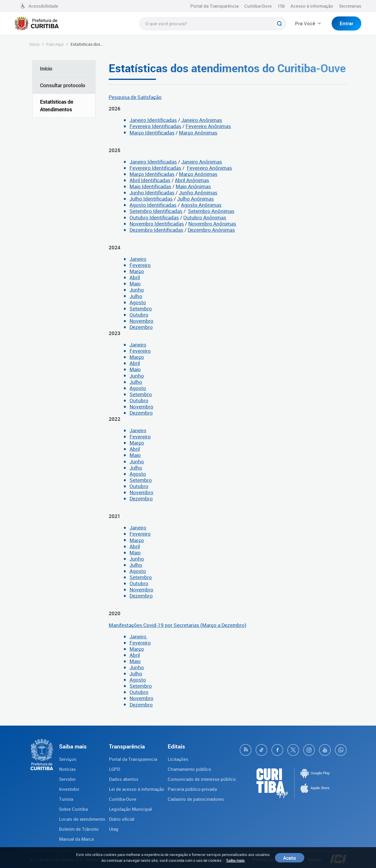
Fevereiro (140, 265)
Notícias (67, 769)
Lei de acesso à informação (137, 789)
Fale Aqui (55, 44)
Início (35, 44)
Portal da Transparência (214, 6)
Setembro (141, 308)
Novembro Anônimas (212, 224)
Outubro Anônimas (205, 217)
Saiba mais (235, 860)
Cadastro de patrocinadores (196, 799)
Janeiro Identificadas (153, 120)
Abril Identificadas (150, 180)
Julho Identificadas (151, 199)
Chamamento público (189, 769)
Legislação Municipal (130, 809)
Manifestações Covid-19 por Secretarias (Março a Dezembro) (178, 625)
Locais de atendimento (82, 819)
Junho (137, 290)
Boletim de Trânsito (79, 829)
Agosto (138, 302)
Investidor (69, 789)
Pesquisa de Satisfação (135, 97)
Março (137, 271)
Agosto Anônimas (201, 205)
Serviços (68, 759)
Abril (135, 277)
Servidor (67, 779)
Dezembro (141, 327)
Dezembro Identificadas (156, 230)
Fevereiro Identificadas (155, 126)
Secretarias (350, 6)
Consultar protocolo (63, 85)
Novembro (141, 321)
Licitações (178, 759)
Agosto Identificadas (153, 205)
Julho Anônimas (195, 199)
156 (281, 6)
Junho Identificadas (152, 192)
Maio (135, 284)
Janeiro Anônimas (202, 120)
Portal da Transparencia (133, 759)
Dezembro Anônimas (211, 230)
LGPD (115, 769)
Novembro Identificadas (157, 224)
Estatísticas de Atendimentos (57, 106)
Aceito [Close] (290, 858)
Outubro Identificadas (154, 217)
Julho (136, 296)
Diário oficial (122, 819)
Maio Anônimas (193, 186)
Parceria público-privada (192, 789)
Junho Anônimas (198, 192)
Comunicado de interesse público (202, 779)
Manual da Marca (76, 839)
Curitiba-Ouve (258, 6)
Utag (114, 829)
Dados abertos (124, 779)
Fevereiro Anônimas (208, 126)
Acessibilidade (39, 6)
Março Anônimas (198, 133)
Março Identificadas (152, 133)
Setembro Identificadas (156, 211)
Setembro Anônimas (211, 211)
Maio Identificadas (150, 186)
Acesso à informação (312, 6)
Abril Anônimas (192, 180)
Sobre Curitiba (73, 809)
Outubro (139, 315)
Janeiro (138, 259)
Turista (66, 799)
